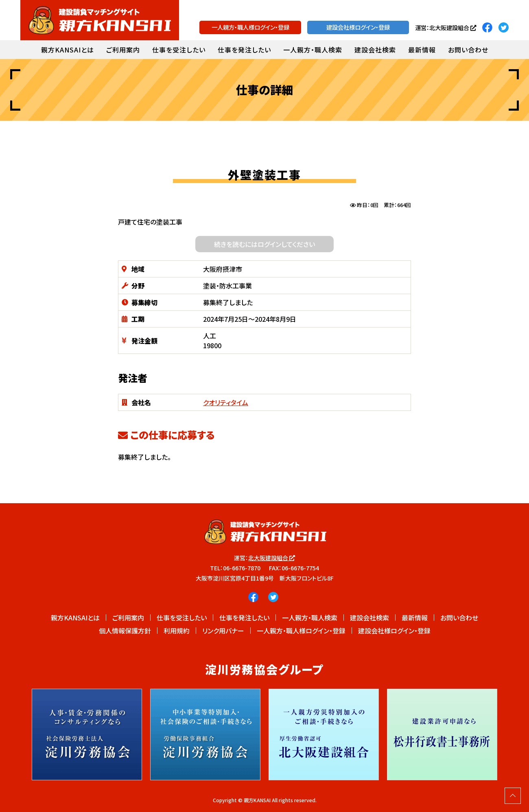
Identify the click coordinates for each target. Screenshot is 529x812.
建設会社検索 (375, 50)
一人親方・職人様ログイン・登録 (250, 27)
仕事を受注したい (179, 50)
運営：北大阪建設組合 (446, 27)
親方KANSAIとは (68, 50)
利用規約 (177, 631)
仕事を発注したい (244, 50)
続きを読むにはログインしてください (264, 244)
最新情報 (422, 50)
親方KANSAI (257, 800)
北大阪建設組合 (272, 558)
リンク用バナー (223, 631)
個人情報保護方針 (125, 631)
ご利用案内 (123, 50)
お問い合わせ (468, 50)
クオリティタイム (226, 402)
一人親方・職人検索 (313, 50)
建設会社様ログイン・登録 (358, 27)
